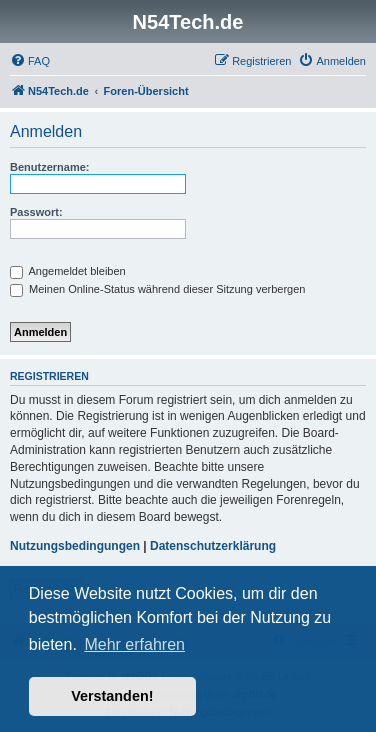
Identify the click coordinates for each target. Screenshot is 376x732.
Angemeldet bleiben (68, 271)
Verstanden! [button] (112, 696)
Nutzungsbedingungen (75, 546)
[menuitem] (30, 61)
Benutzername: (49, 167)
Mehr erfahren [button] (134, 644)
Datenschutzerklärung (213, 546)
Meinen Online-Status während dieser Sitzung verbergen (157, 289)
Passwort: (36, 212)
